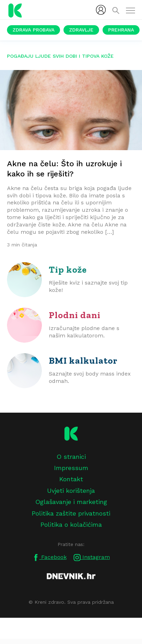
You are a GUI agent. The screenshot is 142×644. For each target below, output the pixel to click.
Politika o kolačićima (71, 524)
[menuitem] (101, 10)
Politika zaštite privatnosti (71, 513)
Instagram (92, 557)
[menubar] (101, 10)
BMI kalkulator (83, 360)
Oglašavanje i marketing (71, 502)
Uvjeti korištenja (71, 491)
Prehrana (121, 30)
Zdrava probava (33, 30)
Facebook (50, 557)
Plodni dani (75, 315)
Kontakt (71, 479)
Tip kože (68, 269)
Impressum (71, 468)
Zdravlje (81, 30)
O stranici (71, 457)
